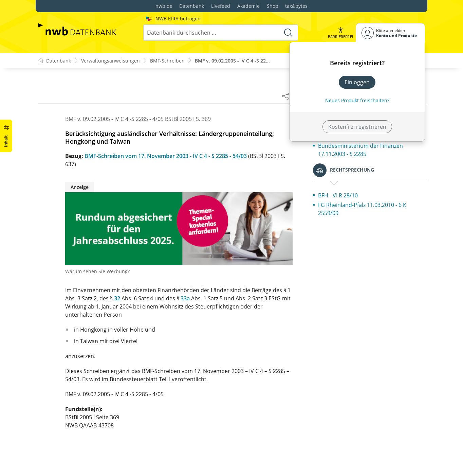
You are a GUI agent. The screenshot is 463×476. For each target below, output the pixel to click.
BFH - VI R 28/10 (338, 195)
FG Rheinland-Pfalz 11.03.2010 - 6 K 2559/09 (362, 209)
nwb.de (164, 6)
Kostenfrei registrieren (357, 127)
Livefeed (221, 6)
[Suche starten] (288, 33)
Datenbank (192, 6)
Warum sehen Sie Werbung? (97, 271)
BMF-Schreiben (167, 61)
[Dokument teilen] (285, 96)
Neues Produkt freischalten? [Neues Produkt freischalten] (357, 100)
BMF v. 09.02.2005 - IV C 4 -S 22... (232, 61)
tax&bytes (296, 6)
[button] (340, 33)
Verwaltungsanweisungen (110, 61)
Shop (273, 6)
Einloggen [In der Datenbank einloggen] (357, 82)
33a (185, 298)
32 (117, 298)
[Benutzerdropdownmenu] (390, 33)
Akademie (248, 6)
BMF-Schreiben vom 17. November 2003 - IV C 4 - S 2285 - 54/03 (166, 156)
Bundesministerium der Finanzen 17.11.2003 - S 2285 (360, 150)
